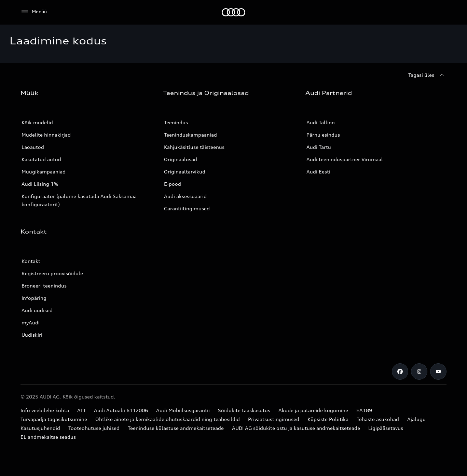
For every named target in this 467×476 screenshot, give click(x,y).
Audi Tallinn (321, 122)
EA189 (364, 410)
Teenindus (176, 122)
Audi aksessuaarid (185, 196)
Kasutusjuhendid (40, 428)
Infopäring (34, 298)
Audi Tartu (319, 147)
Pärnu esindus (323, 135)
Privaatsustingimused (274, 419)
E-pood (173, 184)
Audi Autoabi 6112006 (121, 410)
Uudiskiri (32, 335)
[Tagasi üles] (427, 75)
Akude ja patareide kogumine (313, 410)
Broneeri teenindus (44, 286)
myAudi (31, 323)
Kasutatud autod (41, 159)
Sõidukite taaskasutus (244, 410)
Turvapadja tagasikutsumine (54, 419)
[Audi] (233, 12)
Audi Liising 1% (40, 184)
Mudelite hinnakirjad (46, 135)
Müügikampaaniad (44, 172)
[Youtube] (438, 372)
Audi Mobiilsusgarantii (183, 410)
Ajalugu (416, 419)
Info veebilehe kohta (45, 410)
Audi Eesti (318, 172)
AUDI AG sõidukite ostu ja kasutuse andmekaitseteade (296, 428)
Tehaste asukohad (378, 419)
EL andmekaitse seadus (48, 437)
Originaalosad (181, 159)
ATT (81, 410)
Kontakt (31, 261)
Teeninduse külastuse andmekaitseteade (176, 428)
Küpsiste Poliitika (328, 419)
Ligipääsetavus (386, 428)
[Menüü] (34, 12)
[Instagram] (419, 372)
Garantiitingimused (187, 208)
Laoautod (33, 147)
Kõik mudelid (37, 122)
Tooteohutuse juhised (94, 428)
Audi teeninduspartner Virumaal (345, 159)
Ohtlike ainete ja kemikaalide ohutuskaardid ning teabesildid (168, 419)
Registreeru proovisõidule (52, 273)
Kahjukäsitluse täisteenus (194, 147)
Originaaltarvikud (185, 172)
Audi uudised (37, 310)
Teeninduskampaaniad (190, 135)
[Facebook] (400, 372)
